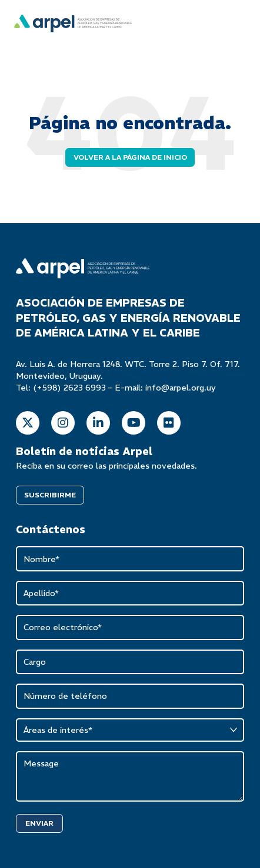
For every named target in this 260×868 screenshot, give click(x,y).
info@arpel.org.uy (181, 388)
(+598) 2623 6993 (69, 388)
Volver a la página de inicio (130, 157)
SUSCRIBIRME (50, 495)
